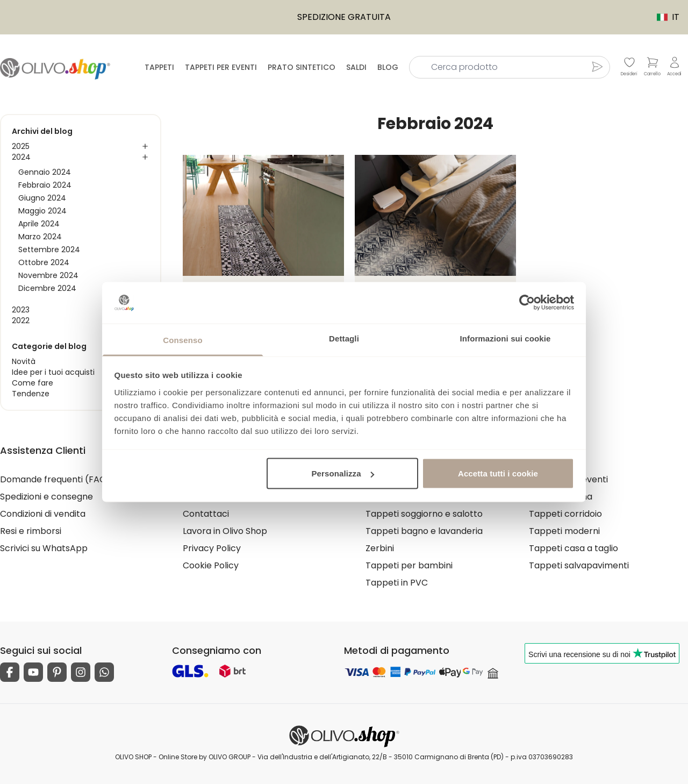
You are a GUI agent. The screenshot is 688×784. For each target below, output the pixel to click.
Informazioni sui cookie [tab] (506, 338)
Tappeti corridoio (565, 514)
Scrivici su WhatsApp (44, 548)
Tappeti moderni (564, 531)
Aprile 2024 (39, 224)
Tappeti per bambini (409, 565)
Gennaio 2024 (45, 172)
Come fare (33, 383)
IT (663, 17)
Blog (388, 67)
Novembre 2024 (48, 275)
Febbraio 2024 (45, 185)
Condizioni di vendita (43, 514)
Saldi (356, 67)
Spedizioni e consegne (46, 497)
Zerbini (380, 548)
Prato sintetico (302, 67)
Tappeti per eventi (221, 67)
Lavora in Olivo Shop (225, 531)
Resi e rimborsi (31, 531)
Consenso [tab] (182, 340)
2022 (21, 320)
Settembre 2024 (49, 250)
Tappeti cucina (561, 497)
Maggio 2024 (42, 211)
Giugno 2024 (42, 198)
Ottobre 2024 (44, 262)
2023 (21, 310)
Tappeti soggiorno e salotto (424, 514)
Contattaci (206, 514)
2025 (21, 146)
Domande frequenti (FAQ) (55, 479)
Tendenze (31, 394)
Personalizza (343, 473)
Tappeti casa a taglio (574, 548)
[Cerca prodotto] (597, 67)
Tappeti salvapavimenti (579, 565)
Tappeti (159, 67)
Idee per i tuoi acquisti (53, 372)
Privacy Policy (212, 548)
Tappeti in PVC (397, 583)
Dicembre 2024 (47, 288)
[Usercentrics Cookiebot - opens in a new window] (527, 303)
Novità (24, 361)
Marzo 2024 (40, 237)
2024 (21, 157)
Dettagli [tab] (344, 338)
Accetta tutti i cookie (498, 473)
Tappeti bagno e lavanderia (424, 531)
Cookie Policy (211, 565)
